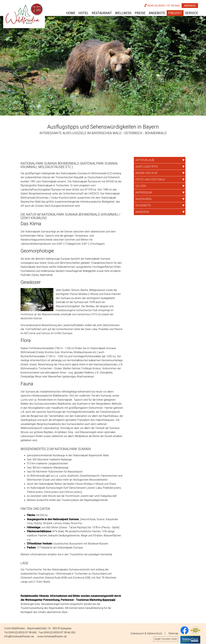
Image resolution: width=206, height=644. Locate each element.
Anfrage (190, 6)
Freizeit (175, 13)
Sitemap (173, 633)
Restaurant (102, 13)
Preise (140, 13)
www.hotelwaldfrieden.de (52, 636)
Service (192, 13)
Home (71, 13)
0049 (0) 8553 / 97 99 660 (162, 6)
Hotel (84, 13)
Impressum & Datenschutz (146, 633)
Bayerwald (109, 600)
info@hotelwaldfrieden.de (19, 636)
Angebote (157, 13)
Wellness (123, 13)
